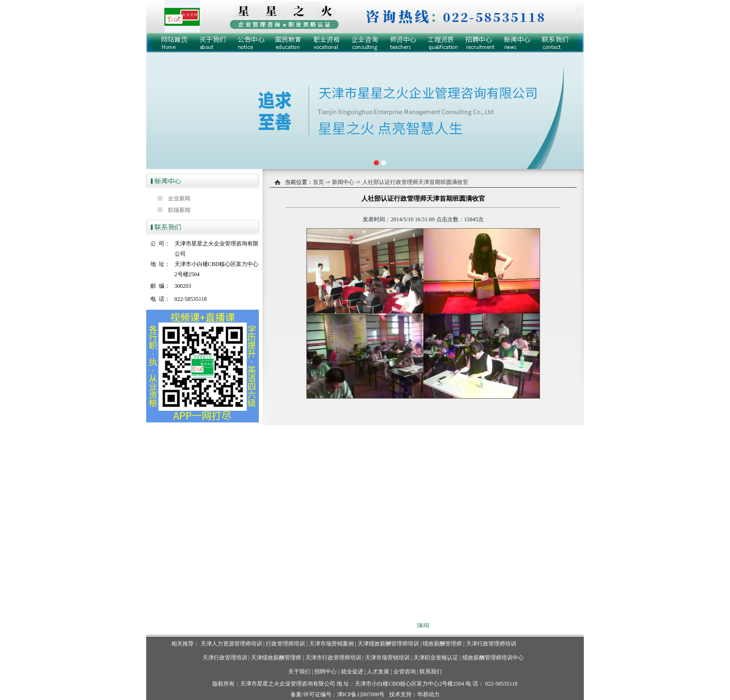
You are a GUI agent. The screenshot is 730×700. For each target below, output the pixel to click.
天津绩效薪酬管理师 (276, 658)
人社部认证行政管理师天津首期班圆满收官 (415, 182)
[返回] (423, 625)
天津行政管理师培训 (491, 644)
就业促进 (352, 672)
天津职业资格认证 (436, 658)
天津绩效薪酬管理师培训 (388, 644)
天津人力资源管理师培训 (231, 644)
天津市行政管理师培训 (333, 658)
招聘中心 (325, 672)
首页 (318, 182)
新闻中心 (342, 182)
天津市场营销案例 (331, 644)
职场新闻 (179, 210)
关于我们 (299, 672)
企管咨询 (405, 672)
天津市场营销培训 (387, 658)
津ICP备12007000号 (361, 694)
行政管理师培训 (285, 644)
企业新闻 (179, 198)
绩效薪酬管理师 (442, 644)
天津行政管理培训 (225, 658)
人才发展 (378, 672)
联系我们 (431, 672)
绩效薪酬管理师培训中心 (493, 658)
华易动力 (428, 694)
